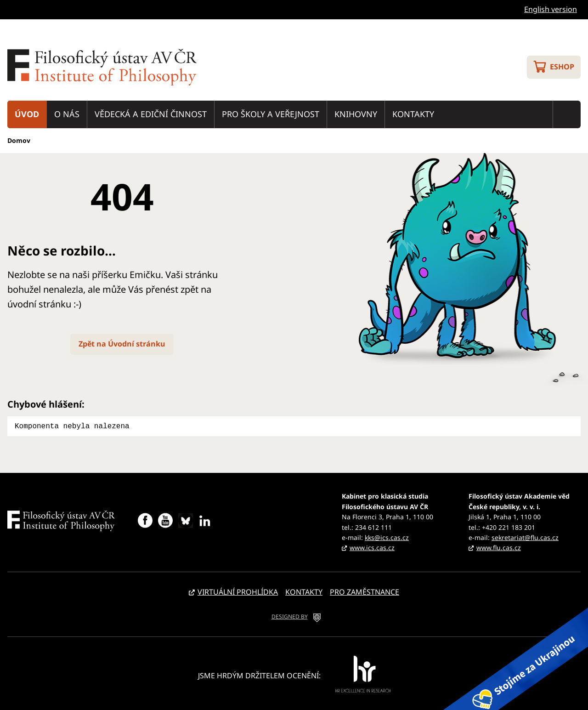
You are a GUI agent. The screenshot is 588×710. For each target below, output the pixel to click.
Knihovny (356, 114)
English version (551, 9)
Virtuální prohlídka (238, 591)
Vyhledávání (567, 114)
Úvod (27, 114)
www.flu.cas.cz (499, 547)
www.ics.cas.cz (372, 547)
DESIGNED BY (290, 616)
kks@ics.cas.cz (387, 537)
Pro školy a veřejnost (271, 114)
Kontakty (413, 114)
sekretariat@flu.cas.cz (525, 537)
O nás (67, 114)
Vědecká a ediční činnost (151, 114)
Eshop (562, 67)
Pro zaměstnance (365, 591)
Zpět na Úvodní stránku (122, 344)
